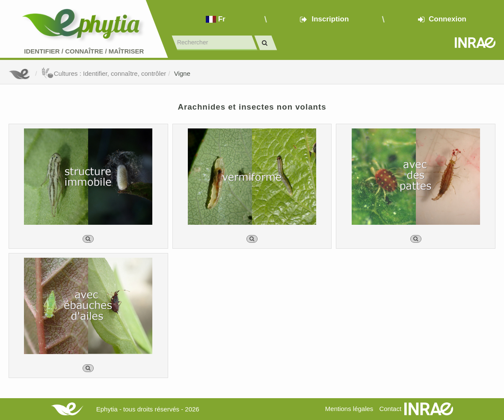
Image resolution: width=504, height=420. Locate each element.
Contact (390, 409)
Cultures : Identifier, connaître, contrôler (104, 73)
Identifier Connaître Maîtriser (84, 51)
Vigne (182, 73)
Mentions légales (349, 409)
